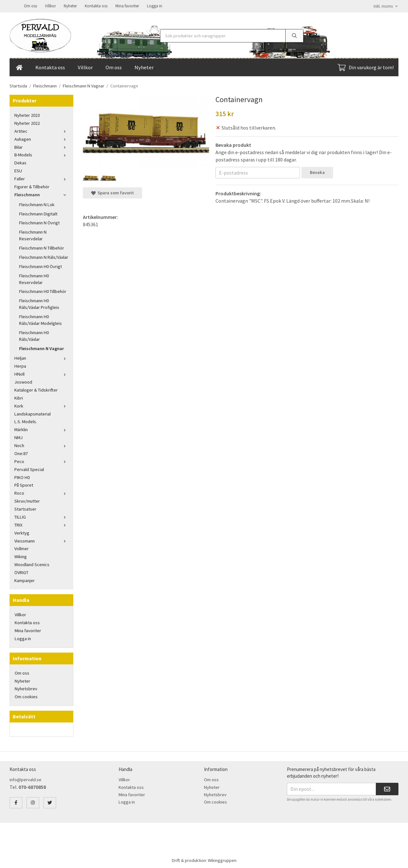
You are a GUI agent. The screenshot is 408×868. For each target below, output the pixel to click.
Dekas (20, 162)
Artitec (41, 131)
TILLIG (41, 516)
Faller (41, 178)
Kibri (19, 397)
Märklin (41, 429)
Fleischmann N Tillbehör (42, 247)
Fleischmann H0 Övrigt (40, 266)
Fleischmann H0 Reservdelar (34, 278)
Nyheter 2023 (27, 115)
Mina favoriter (127, 6)
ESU (18, 170)
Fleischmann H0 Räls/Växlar (34, 335)
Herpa (20, 365)
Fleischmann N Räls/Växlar (44, 257)
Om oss (30, 6)
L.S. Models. (26, 421)
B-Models (41, 154)
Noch (41, 445)
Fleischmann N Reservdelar (33, 235)
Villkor (50, 6)
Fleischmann (41, 194)
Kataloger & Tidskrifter (36, 389)
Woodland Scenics (32, 564)
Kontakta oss (96, 6)
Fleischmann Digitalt (38, 213)
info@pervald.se (25, 779)
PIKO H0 (22, 477)
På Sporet (24, 484)
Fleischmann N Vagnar (41, 348)
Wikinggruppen (222, 860)
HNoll (41, 373)
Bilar (41, 146)
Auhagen (41, 138)
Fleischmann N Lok (37, 204)
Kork (41, 405)
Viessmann (41, 540)
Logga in (155, 6)
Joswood (23, 381)
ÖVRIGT (21, 572)
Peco (41, 461)
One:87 (21, 453)
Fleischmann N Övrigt (39, 222)
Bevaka (317, 172)
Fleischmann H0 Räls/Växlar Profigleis (39, 303)
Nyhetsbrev (26, 688)
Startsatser (25, 508)
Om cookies (26, 696)
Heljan (41, 357)
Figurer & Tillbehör (32, 186)
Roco (41, 492)
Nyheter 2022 (27, 123)
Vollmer (22, 548)
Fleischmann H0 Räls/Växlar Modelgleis (40, 319)
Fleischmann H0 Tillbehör (43, 291)
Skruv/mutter (27, 500)
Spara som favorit (113, 192)
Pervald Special (29, 469)
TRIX (41, 524)
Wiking (21, 556)
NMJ (18, 437)
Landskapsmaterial (33, 413)
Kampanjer (25, 580)
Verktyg (22, 532)
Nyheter (70, 6)
